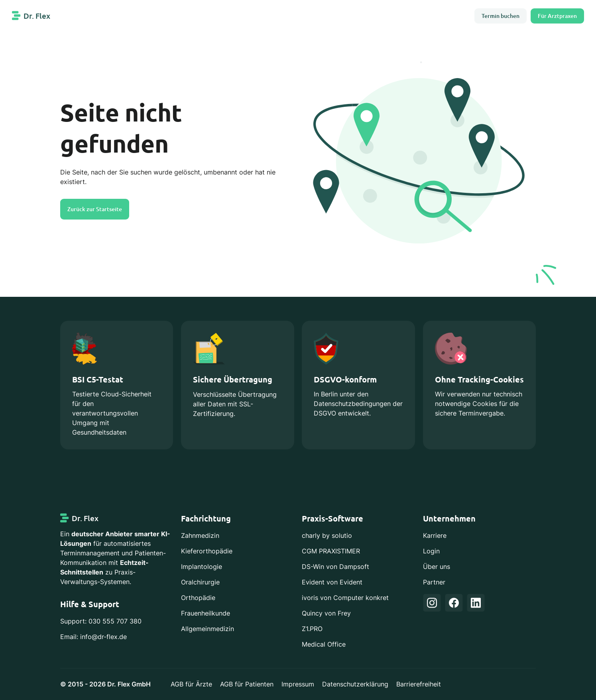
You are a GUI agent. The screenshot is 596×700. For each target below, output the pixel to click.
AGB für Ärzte (191, 684)
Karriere (435, 536)
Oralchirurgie (200, 582)
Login (431, 551)
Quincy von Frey (326, 613)
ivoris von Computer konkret (345, 598)
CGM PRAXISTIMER (331, 551)
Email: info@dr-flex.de (93, 637)
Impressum (298, 684)
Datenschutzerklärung (355, 684)
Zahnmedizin (200, 536)
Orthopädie (198, 598)
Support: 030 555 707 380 (101, 621)
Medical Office (324, 644)
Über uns (437, 567)
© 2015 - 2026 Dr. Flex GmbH (105, 684)
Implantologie (202, 567)
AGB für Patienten (247, 684)
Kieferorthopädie (207, 551)
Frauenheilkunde (206, 613)
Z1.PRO (312, 629)
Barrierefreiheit (419, 684)
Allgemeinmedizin (208, 629)
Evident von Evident (332, 582)
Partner (434, 582)
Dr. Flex (37, 16)
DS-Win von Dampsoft (335, 567)
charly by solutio (327, 536)
